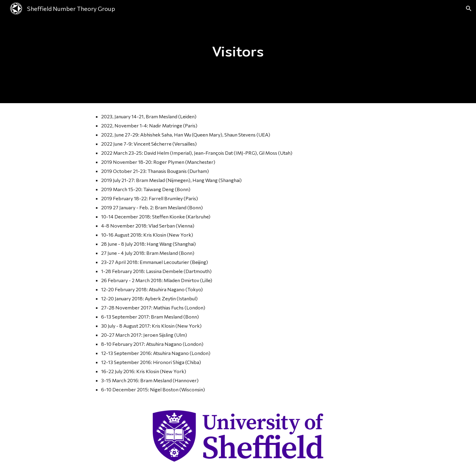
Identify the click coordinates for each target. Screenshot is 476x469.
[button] (469, 8)
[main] (238, 52)
